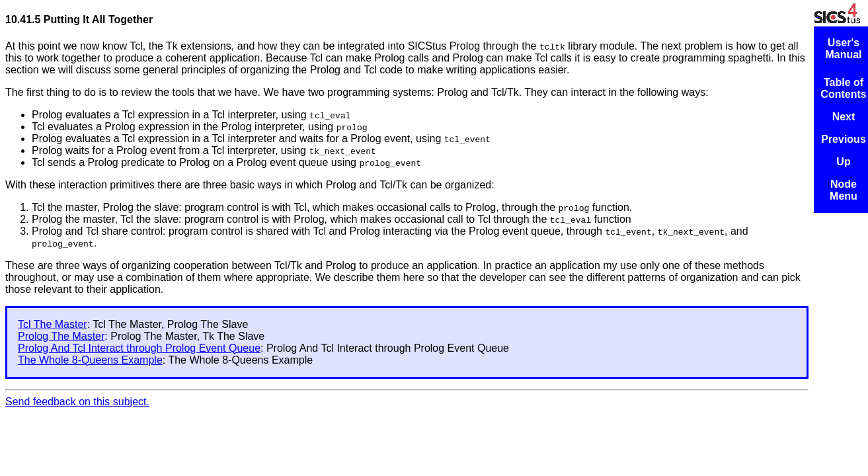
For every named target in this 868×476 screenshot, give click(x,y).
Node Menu (844, 190)
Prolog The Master (61, 336)
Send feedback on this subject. (77, 402)
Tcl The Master (53, 324)
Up (843, 162)
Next (844, 117)
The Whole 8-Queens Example (90, 360)
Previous (844, 139)
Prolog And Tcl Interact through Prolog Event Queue (139, 348)
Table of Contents (843, 88)
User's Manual (843, 49)
